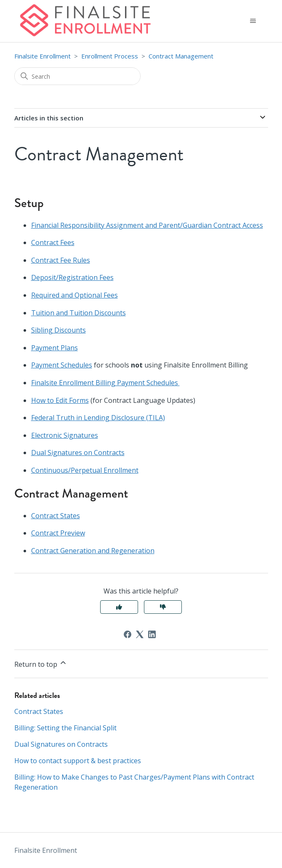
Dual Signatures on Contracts (78, 453)
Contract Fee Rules (61, 260)
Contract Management (181, 56)
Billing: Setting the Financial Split (65, 728)
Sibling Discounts (59, 330)
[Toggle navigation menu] (253, 21)
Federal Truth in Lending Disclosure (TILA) (98, 418)
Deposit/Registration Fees (72, 277)
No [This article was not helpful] (163, 607)
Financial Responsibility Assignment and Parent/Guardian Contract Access (147, 225)
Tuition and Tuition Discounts (78, 313)
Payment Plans (55, 348)
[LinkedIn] (152, 634)
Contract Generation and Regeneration (93, 551)
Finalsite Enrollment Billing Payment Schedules (105, 383)
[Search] (77, 76)
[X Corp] (140, 634)
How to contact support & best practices (78, 761)
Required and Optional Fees (74, 295)
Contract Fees (53, 242)
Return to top (41, 664)
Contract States (56, 516)
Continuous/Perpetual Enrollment (85, 470)
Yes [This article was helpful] (119, 607)
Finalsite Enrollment (43, 56)
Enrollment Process (110, 56)
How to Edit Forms (60, 400)
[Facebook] (128, 634)
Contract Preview (58, 533)
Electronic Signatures (65, 435)
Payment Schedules (62, 365)
